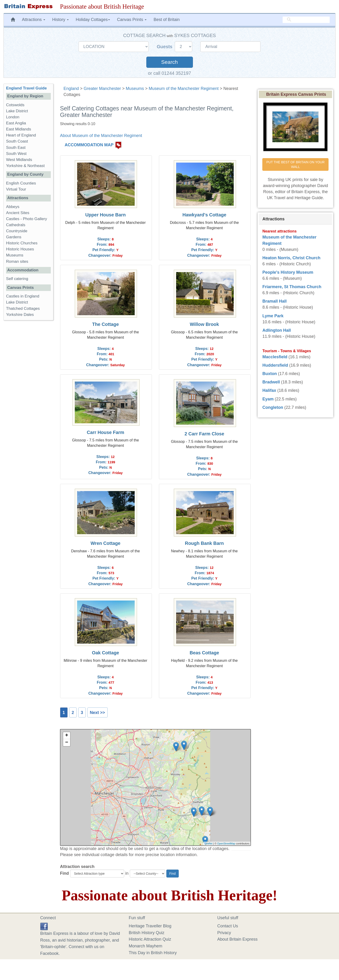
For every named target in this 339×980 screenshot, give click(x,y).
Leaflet (209, 843)
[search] (306, 20)
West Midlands (19, 160)
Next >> (98, 713)
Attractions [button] (34, 20)
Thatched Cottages (23, 309)
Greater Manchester (102, 89)
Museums (135, 89)
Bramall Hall (274, 301)
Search (169, 62)
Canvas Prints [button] (132, 20)
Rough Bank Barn (204, 543)
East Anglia (16, 123)
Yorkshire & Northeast (25, 166)
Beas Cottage (204, 653)
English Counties (21, 183)
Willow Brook (204, 324)
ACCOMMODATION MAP (89, 145)
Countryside (17, 231)
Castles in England (23, 296)
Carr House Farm (106, 432)
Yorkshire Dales (20, 315)
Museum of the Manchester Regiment (184, 89)
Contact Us (228, 926)
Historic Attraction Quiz (150, 939)
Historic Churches (22, 243)
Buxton (270, 374)
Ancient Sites (18, 213)
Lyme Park (273, 316)
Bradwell (271, 382)
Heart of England (21, 135)
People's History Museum (288, 272)
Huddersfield (275, 365)
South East (16, 148)
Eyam (268, 399)
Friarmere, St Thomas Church (292, 287)
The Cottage (106, 324)
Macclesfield (275, 357)
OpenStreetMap (226, 843)
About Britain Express (238, 939)
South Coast (17, 141)
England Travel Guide (26, 88)
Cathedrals (16, 225)
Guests (165, 47)
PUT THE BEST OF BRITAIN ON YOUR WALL (296, 164)
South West (16, 154)
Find (65, 873)
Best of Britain (167, 20)
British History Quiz (147, 933)
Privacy (224, 933)
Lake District (17, 111)
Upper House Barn (106, 215)
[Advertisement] (28, 396)
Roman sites (17, 261)
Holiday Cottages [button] (93, 20)
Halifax (269, 390)
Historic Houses (20, 249)
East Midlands (19, 129)
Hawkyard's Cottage (204, 215)
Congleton (273, 407)
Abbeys (13, 207)
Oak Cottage (106, 653)
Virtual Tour (16, 189)
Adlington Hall (277, 330)
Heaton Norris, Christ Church (291, 258)
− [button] (67, 743)
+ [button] (67, 736)
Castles (13, 219)
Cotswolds (15, 105)
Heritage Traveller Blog (150, 926)
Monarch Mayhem (146, 946)
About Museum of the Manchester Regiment (101, 136)
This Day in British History (153, 953)
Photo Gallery (35, 219)
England (71, 89)
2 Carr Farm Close (204, 434)
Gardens (14, 237)
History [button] (60, 20)
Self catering (17, 279)
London (13, 117)
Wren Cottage (106, 543)
